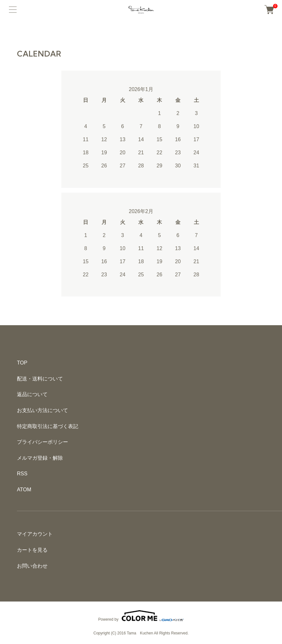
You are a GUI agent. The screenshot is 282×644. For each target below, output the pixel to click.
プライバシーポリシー (42, 442)
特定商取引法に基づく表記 (48, 426)
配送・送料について (40, 379)
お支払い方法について (42, 410)
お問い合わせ (32, 566)
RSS (22, 474)
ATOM (24, 490)
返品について (32, 394)
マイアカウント (35, 534)
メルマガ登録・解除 (40, 458)
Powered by (141, 616)
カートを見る (32, 550)
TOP (22, 363)
